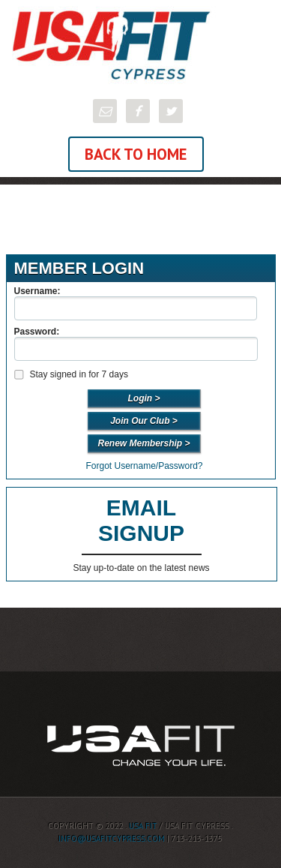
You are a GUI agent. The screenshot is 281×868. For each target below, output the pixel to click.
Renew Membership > (143, 443)
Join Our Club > (144, 421)
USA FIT (143, 826)
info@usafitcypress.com (112, 839)
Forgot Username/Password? (144, 466)
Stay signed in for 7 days (70, 374)
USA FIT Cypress (140, 45)
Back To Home (136, 154)
